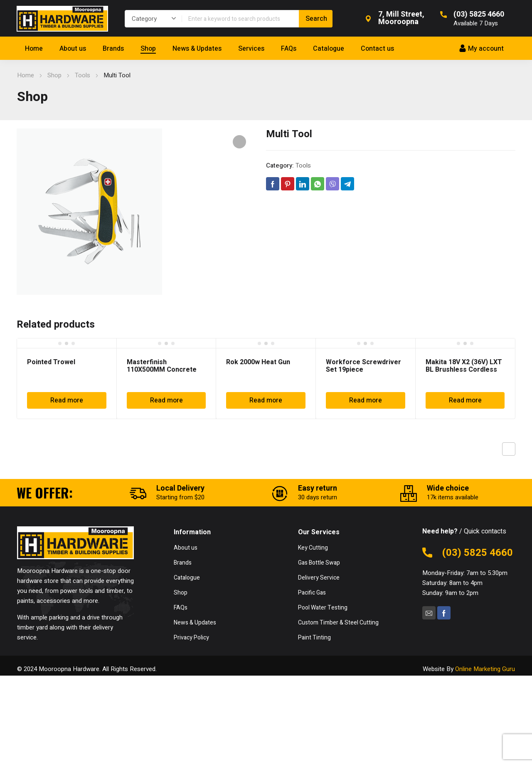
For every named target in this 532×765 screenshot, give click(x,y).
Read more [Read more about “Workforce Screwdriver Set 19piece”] (366, 400)
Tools (83, 75)
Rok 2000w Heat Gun (258, 362)
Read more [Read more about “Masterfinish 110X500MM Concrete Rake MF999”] (166, 400)
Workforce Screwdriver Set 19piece (363, 366)
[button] (239, 142)
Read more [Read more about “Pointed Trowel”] (67, 400)
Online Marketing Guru (485, 669)
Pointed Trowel (51, 362)
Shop (54, 75)
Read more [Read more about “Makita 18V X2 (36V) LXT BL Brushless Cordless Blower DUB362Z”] (465, 400)
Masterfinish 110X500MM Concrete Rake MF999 (162, 370)
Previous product (509, 449)
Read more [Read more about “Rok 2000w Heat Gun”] (266, 400)
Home (26, 75)
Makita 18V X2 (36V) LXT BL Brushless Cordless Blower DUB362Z (464, 370)
